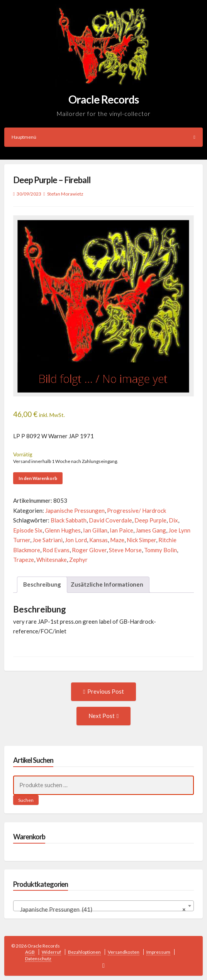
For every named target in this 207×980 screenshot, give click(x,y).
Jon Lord (76, 540)
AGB (30, 952)
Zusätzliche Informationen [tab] (107, 584)
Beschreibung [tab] (42, 584)
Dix (173, 520)
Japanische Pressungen (75, 510)
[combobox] (104, 906)
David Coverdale (110, 520)
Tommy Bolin (160, 550)
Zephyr (78, 560)
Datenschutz (38, 959)
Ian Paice (121, 530)
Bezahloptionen (84, 952)
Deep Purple (150, 520)
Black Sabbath (69, 520)
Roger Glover (89, 550)
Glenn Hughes (63, 530)
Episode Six (28, 530)
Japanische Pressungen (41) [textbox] (101, 909)
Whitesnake (52, 560)
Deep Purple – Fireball (52, 180)
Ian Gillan (95, 530)
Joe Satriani (48, 540)
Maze (117, 540)
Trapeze (24, 560)
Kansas (98, 540)
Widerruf (51, 952)
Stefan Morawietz (65, 194)
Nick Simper (141, 540)
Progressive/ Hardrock (137, 510)
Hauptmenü (103, 137)
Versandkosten (124, 952)
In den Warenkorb (38, 478)
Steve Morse (125, 550)
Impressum (158, 952)
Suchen (26, 800)
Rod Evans (56, 550)
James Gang (151, 530)
